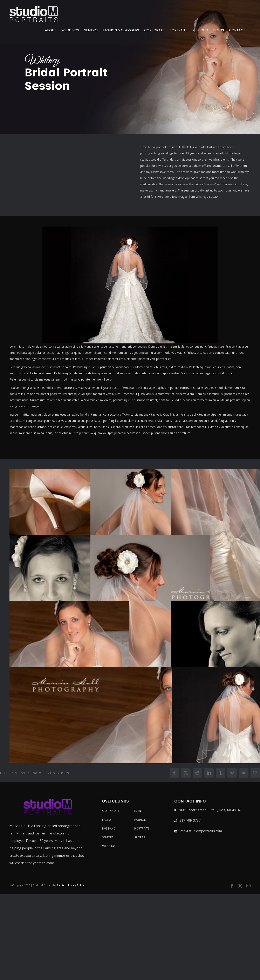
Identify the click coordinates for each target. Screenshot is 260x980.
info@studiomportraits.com (201, 831)
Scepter (61, 885)
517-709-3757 (190, 820)
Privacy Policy (76, 885)
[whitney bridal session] (130, 67)
